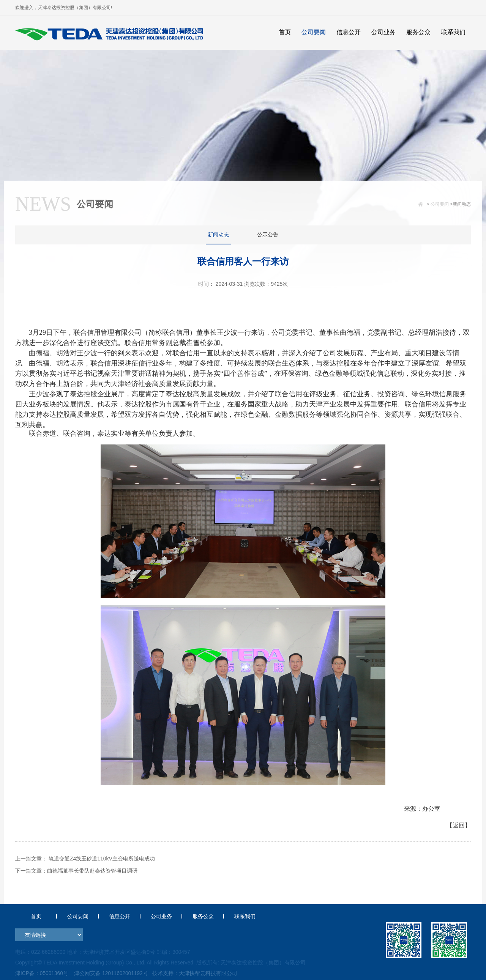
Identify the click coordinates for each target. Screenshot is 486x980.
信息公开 (120, 916)
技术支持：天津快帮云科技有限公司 (196, 973)
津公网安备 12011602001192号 (111, 973)
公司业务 (161, 916)
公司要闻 (440, 204)
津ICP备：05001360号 (42, 973)
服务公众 (203, 916)
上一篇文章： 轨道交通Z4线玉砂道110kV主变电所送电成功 (85, 859)
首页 (36, 916)
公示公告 (268, 235)
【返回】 (459, 825)
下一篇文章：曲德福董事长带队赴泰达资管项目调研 (76, 871)
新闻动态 (218, 235)
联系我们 (245, 916)
